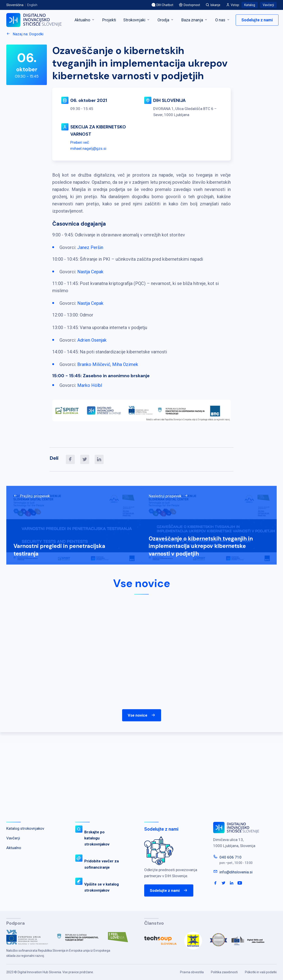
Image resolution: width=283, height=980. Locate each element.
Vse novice (142, 715)
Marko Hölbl (90, 385)
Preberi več (80, 142)
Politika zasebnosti (224, 972)
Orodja (166, 20)
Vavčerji (268, 5)
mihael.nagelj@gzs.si (88, 148)
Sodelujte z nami (257, 20)
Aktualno (85, 20)
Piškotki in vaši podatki (261, 972)
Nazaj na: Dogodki (25, 34)
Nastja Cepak (90, 272)
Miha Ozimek (125, 364)
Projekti (109, 20)
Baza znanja (195, 20)
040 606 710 (231, 857)
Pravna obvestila (192, 972)
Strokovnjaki (137, 20)
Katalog (250, 5)
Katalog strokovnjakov (25, 828)
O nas (223, 20)
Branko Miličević (94, 364)
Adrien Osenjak (92, 340)
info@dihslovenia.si (236, 872)
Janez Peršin (90, 247)
